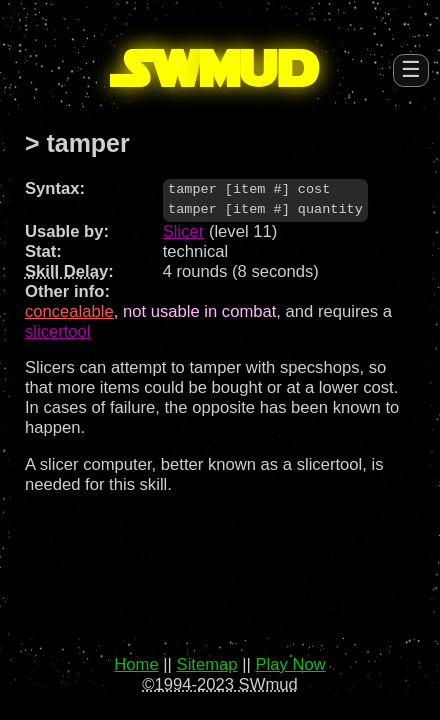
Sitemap (207, 664)
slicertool (58, 331)
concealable (69, 311)
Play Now (290, 664)
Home (136, 664)
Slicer (184, 231)
